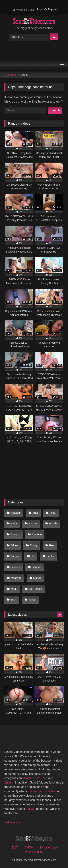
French (15, 556)
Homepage (10, 75)
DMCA (29, 847)
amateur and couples (41, 791)
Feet (52, 545)
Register (53, 9)
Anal (35, 513)
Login (40, 9)
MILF (14, 589)
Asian (53, 513)
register (31, 809)
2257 (15, 847)
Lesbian (15, 567)
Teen (14, 600)
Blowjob (15, 534)
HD (33, 556)
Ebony (34, 545)
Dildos (15, 545)
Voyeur (32, 600)
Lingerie (36, 567)
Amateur (16, 513)
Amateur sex (32, 778)
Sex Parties (35, 589)
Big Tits (33, 524)
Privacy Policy (34, 852)
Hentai (50, 556)
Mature (37, 578)
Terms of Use (48, 847)
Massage (16, 578)
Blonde (53, 524)
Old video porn (14, 822)
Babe (14, 524)
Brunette (37, 534)
